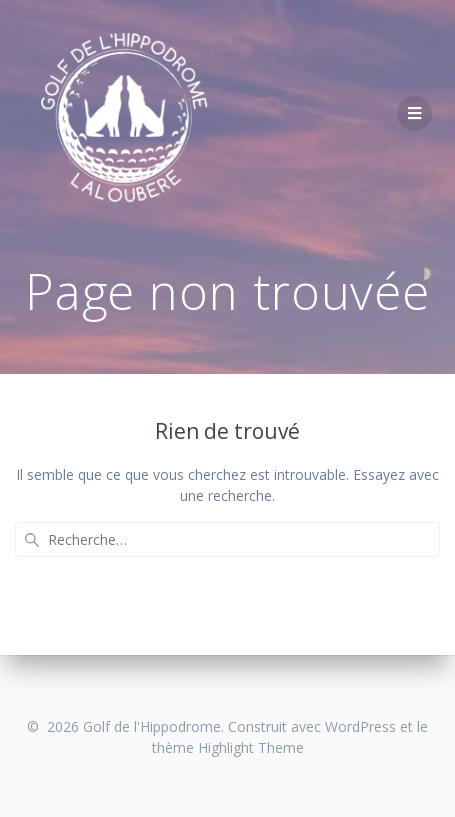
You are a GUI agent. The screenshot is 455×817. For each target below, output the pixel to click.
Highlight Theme (251, 747)
